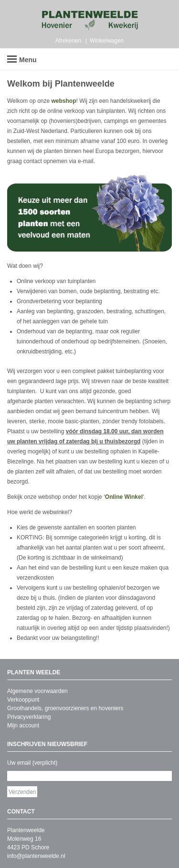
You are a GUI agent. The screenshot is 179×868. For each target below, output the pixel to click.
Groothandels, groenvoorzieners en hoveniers (65, 708)
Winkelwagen (107, 41)
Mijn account (23, 725)
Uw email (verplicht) (32, 763)
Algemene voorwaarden (37, 691)
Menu (22, 60)
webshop (64, 101)
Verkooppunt (23, 700)
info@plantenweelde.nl (36, 856)
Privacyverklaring (29, 717)
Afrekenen (68, 41)
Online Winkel (124, 497)
